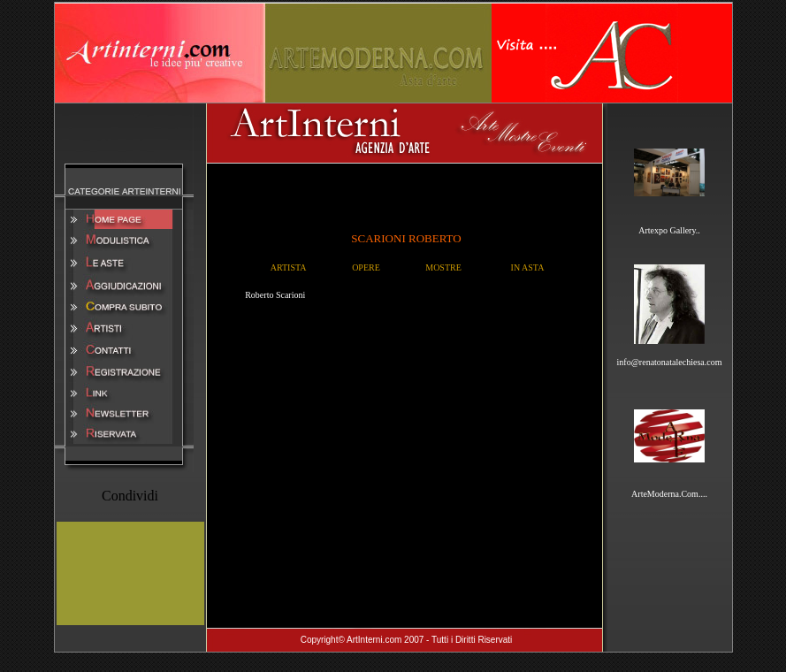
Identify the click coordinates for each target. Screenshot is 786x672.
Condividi (130, 496)
